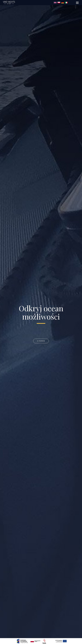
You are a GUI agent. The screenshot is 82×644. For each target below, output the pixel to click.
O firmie (41, 341)
